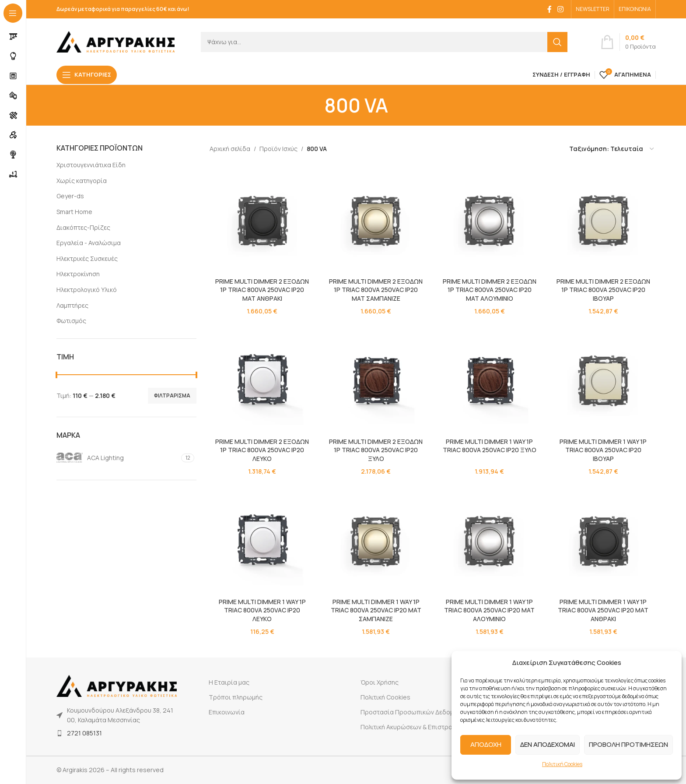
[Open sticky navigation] (87, 75)
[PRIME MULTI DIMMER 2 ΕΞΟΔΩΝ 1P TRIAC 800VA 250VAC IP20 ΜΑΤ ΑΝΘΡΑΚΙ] (262, 221)
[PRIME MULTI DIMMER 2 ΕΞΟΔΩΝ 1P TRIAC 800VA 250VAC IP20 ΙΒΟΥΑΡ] (603, 221)
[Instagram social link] (561, 9)
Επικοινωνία (227, 712)
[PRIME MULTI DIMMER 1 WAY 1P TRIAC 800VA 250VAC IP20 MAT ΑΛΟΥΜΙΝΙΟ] (490, 541)
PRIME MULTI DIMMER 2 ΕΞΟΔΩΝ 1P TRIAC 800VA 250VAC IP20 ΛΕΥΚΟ (262, 450)
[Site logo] (115, 41)
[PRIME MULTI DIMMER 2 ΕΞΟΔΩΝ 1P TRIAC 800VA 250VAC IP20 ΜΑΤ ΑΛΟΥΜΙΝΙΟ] (490, 221)
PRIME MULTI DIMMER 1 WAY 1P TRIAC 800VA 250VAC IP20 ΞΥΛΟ (490, 446)
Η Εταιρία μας (229, 682)
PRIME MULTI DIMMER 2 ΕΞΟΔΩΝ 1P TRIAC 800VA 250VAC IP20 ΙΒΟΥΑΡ (603, 290)
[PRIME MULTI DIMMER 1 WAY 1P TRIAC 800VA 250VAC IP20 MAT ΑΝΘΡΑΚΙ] (603, 541)
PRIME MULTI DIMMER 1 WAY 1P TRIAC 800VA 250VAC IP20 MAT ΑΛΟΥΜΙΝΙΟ (490, 610)
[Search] (384, 42)
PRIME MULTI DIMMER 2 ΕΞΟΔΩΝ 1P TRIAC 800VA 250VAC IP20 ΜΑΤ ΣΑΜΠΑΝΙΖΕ (376, 290)
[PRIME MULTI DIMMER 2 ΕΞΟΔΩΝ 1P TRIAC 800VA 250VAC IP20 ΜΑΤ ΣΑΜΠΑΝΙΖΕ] (376, 221)
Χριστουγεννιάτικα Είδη (91, 165)
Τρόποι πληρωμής (236, 697)
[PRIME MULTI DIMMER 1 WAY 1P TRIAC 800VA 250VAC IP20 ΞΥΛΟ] (490, 381)
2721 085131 (84, 733)
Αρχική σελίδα (230, 149)
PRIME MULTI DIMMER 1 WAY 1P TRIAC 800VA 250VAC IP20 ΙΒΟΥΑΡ (604, 450)
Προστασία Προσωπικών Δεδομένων (414, 712)
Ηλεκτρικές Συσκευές (87, 258)
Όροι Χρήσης (380, 682)
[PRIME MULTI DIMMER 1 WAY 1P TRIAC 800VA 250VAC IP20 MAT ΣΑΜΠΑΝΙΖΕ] (376, 541)
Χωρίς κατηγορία (82, 181)
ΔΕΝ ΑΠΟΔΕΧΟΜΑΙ (548, 744)
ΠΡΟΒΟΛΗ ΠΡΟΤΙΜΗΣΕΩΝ (628, 744)
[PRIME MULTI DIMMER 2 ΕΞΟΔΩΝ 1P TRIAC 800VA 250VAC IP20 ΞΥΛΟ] (376, 381)
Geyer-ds (70, 196)
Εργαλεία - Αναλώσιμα (89, 243)
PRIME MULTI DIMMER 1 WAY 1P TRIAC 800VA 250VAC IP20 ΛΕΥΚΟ (262, 610)
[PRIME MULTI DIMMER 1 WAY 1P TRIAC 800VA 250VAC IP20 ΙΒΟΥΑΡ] (603, 381)
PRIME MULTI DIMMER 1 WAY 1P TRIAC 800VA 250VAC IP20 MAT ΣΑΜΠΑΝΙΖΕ (376, 610)
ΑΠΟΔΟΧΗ (486, 744)
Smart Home (74, 212)
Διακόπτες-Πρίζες (83, 227)
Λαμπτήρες (72, 305)
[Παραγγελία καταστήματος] (612, 149)
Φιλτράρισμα (172, 396)
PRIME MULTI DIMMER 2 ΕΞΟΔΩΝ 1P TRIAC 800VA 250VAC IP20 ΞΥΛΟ (376, 450)
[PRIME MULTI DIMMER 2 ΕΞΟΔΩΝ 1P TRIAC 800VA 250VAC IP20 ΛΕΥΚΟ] (262, 381)
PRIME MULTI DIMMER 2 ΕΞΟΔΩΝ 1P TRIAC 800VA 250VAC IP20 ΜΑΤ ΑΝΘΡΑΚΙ (262, 290)
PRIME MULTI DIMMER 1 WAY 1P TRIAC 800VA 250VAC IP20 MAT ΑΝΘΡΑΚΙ (604, 610)
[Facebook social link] (549, 9)
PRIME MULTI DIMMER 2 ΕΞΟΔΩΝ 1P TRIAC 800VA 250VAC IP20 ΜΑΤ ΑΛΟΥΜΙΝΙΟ (490, 290)
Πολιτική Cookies (562, 764)
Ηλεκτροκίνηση (78, 274)
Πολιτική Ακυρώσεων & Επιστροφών (413, 727)
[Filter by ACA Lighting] (118, 458)
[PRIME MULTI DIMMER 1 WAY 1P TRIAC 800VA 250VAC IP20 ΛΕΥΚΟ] (262, 541)
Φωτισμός (71, 321)
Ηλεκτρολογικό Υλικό (87, 290)
